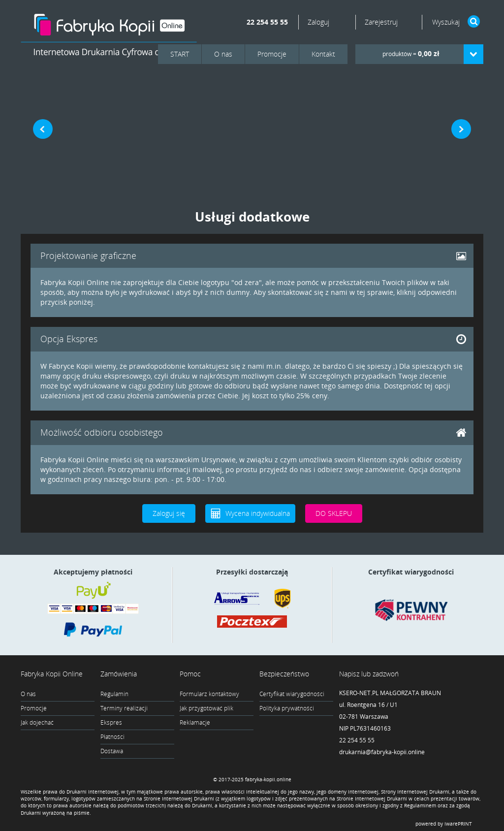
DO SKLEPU (334, 513)
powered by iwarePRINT (444, 824)
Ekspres (111, 722)
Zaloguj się (169, 513)
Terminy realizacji (124, 708)
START (180, 54)
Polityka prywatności (287, 708)
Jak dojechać (37, 722)
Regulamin (114, 694)
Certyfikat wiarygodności (292, 694)
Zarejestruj (381, 22)
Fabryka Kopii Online (52, 674)
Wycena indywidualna (258, 513)
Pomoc (190, 674)
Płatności (112, 737)
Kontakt (323, 54)
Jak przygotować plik (206, 708)
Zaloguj (319, 22)
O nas (223, 54)
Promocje (272, 54)
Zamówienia (119, 674)
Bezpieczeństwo (284, 674)
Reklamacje (195, 722)
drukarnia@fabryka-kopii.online (382, 752)
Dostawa (112, 751)
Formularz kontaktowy (209, 694)
